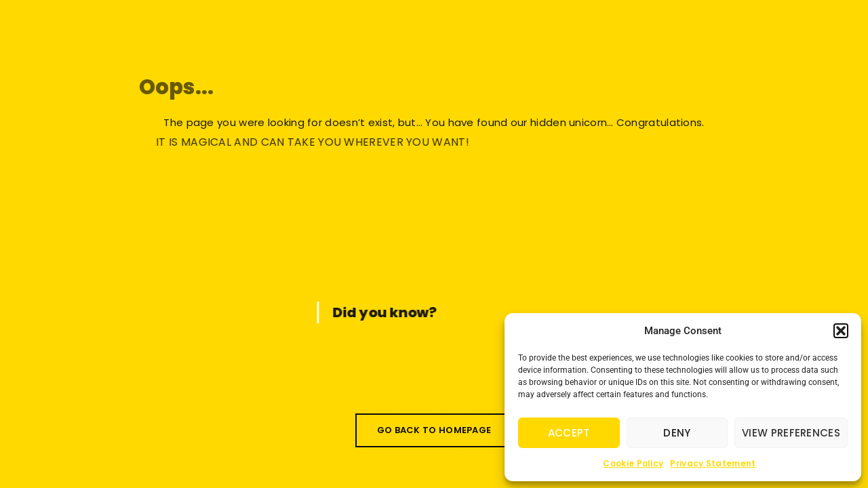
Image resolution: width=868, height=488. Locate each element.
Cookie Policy (633, 463)
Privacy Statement (713, 463)
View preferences (791, 433)
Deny (677, 433)
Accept (569, 433)
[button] (841, 331)
